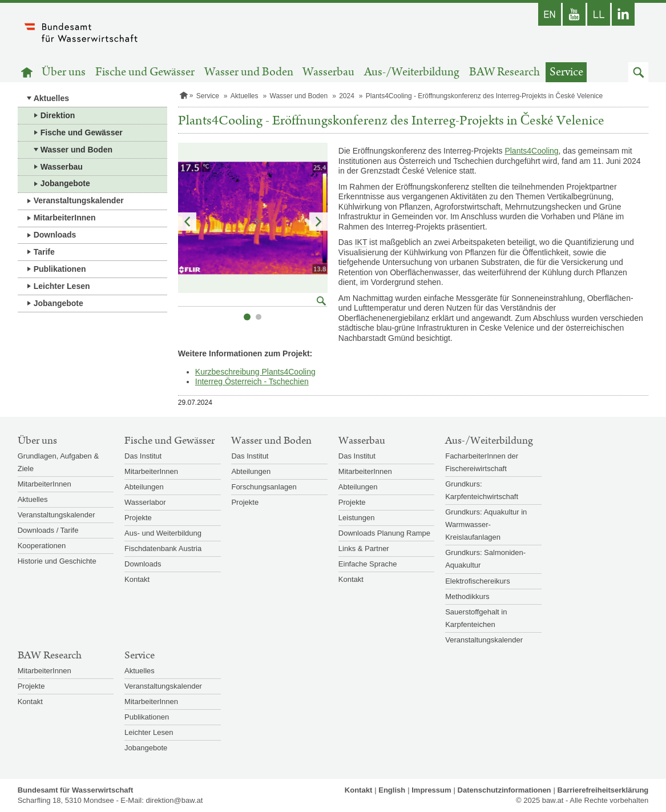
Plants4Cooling (531, 151)
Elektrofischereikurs (477, 581)
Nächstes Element (318, 222)
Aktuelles (51, 98)
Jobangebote (65, 183)
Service (566, 72)
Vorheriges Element (187, 222)
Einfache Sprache (368, 564)
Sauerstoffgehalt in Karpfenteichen (476, 618)
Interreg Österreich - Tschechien (252, 381)
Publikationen (60, 269)
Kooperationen (42, 546)
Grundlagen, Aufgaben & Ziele (58, 462)
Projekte (138, 518)
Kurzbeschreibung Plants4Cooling (255, 372)
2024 (347, 96)
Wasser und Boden (249, 72)
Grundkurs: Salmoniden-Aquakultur (485, 559)
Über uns (64, 72)
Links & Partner (364, 548)
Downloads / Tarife (48, 530)
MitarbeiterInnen (65, 218)
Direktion (58, 115)
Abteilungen (144, 487)
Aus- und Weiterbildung (163, 533)
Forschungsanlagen (264, 487)
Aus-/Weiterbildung (412, 72)
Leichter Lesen (62, 286)
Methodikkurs (467, 596)
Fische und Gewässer (145, 72)
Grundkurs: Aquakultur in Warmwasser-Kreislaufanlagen (486, 524)
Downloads (55, 235)
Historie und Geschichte (57, 561)
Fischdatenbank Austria (163, 548)
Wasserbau (328, 72)
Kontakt (137, 579)
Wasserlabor (145, 502)
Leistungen (357, 518)
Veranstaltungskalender (79, 200)
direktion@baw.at (174, 800)
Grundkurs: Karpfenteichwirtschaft (482, 490)
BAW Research (504, 72)
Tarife (44, 252)
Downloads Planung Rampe (384, 533)
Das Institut (143, 456)
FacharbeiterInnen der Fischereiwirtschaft (482, 462)
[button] (638, 72)
